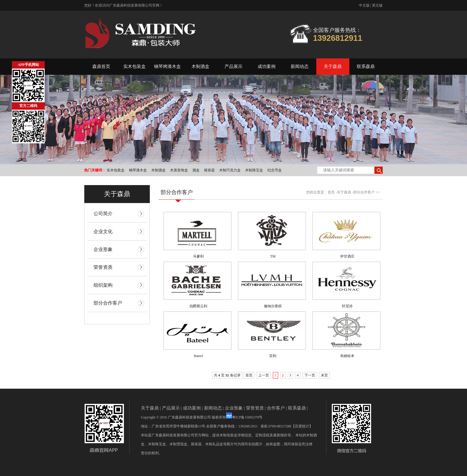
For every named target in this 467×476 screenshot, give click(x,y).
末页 (324, 375)
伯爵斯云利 (198, 306)
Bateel (199, 356)
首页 (331, 192)
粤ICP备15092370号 (247, 417)
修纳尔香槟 (273, 306)
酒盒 (196, 170)
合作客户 (276, 408)
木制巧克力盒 (230, 170)
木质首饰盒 (179, 170)
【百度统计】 (302, 426)
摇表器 (209, 170)
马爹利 (198, 256)
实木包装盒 (134, 66)
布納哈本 (347, 356)
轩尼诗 (347, 306)
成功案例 (267, 66)
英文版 (377, 5)
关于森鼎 (333, 66)
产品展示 (233, 66)
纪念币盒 (275, 170)
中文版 (364, 5)
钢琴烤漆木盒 (167, 66)
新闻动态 (300, 66)
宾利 (273, 356)
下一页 (310, 375)
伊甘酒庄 (347, 256)
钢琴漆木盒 (138, 170)
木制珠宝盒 (254, 170)
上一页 (264, 375)
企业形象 (234, 408)
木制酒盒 (200, 66)
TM (273, 256)
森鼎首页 (101, 66)
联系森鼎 (366, 66)
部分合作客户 (364, 192)
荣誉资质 (255, 408)
